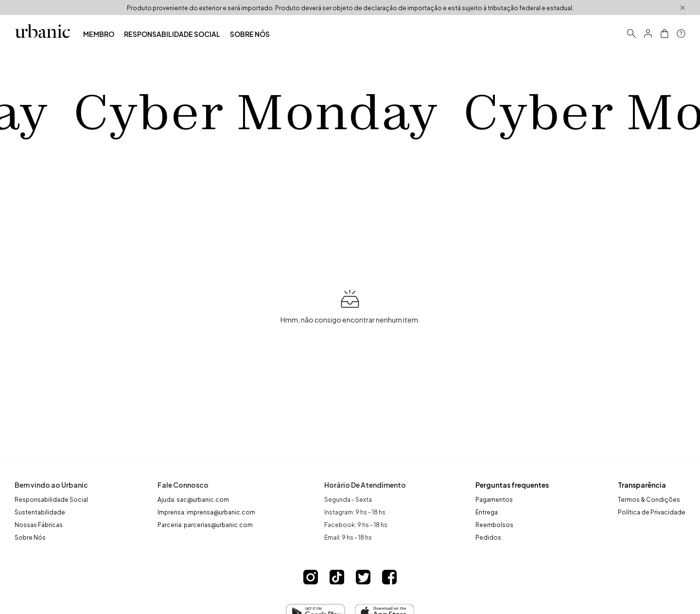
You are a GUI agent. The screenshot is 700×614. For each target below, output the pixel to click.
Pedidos (488, 537)
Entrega (487, 512)
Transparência (642, 485)
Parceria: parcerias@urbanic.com (205, 524)
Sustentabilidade (40, 512)
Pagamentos (494, 499)
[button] (648, 34)
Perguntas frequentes (512, 485)
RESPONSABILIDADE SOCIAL (172, 34)
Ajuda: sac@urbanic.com (193, 499)
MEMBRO (99, 34)
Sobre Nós (30, 537)
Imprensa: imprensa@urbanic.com (206, 512)
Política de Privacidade (652, 512)
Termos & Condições (649, 499)
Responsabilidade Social (51, 499)
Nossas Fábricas (39, 524)
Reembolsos (494, 524)
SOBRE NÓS (250, 34)
